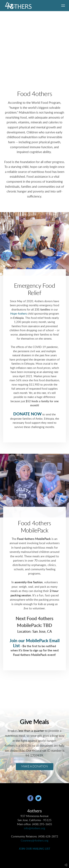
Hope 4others (19, 314)
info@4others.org (34, 828)
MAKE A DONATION (35, 766)
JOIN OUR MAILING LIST (34, 849)
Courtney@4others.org (35, 841)
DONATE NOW (27, 414)
